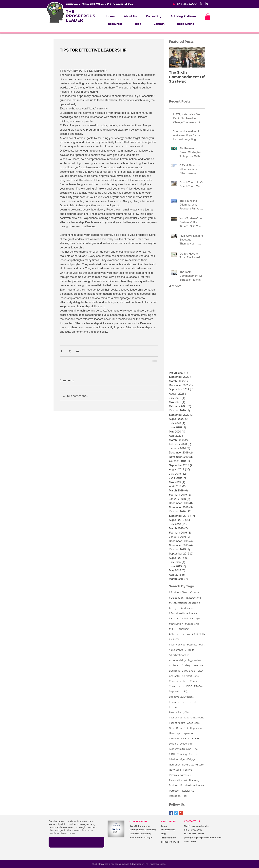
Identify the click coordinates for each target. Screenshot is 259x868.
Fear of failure (177, 723)
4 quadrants (176, 650)
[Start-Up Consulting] (143, 834)
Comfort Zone (191, 676)
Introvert (174, 739)
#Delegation (176, 598)
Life (195, 749)
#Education (188, 608)
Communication (178, 681)
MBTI (172, 754)
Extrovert (174, 707)
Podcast (174, 785)
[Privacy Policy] (171, 838)
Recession (175, 796)
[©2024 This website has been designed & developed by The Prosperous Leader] (129, 864)
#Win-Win (175, 640)
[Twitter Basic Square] (176, 813)
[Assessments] (173, 830)
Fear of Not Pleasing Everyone (186, 718)
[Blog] (171, 834)
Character (175, 676)
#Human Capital (178, 619)
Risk (185, 796)
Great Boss (175, 728)
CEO (200, 671)
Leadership (186, 744)
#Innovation (176, 624)
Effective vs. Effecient (181, 697)
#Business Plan (178, 592)
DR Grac (199, 686)
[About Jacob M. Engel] (143, 838)
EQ (186, 692)
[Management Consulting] (144, 830)
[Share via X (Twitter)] (69, 351)
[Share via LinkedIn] (78, 351)
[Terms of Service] (171, 842)
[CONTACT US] (194, 821)
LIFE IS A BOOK (190, 739)
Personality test (178, 780)
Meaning (182, 754)
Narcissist (175, 765)
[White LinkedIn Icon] (206, 4)
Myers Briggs (187, 759)
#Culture (194, 592)
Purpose (174, 791)
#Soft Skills (198, 634)
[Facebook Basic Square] (171, 813)
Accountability (177, 660)
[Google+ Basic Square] (181, 813)
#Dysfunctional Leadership (185, 603)
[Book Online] (199, 842)
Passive (188, 770)
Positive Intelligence (192, 785)
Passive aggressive (180, 775)
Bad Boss (174, 671)
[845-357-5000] (179, 4)
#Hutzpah (196, 619)
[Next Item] (200, 57)
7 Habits (190, 650)
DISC (189, 686)
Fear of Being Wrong (181, 712)
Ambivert (174, 665)
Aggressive (194, 660)
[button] (154, 16)
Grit (186, 728)
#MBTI (173, 629)
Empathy (174, 702)
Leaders (173, 744)
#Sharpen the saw (179, 634)
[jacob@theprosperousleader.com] (208, 838)
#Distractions (193, 598)
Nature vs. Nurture (193, 765)
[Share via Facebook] (61, 351)
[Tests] (167, 826)
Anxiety (186, 665)
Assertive (198, 665)
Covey (194, 681)
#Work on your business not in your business (187, 645)
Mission (173, 759)
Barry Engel (189, 671)
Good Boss (193, 723)
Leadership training (180, 749)
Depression (176, 692)
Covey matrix (177, 686)
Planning (194, 780)
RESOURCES (168, 821)
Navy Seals (175, 770)
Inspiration (188, 733)
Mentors (194, 754)
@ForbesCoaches (179, 655)
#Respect (184, 629)
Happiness (196, 728)
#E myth (174, 608)
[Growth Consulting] (143, 826)
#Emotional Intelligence (183, 613)
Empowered (189, 702)
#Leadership (192, 624)
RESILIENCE (187, 791)
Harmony (174, 733)
